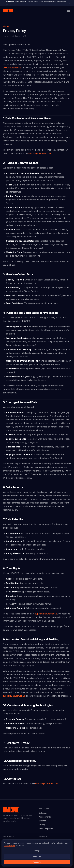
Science (43, 821)
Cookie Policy (9, 846)
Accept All (37, 862)
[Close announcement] (70, 3)
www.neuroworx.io (12, 68)
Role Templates (46, 829)
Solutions (43, 813)
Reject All (37, 856)
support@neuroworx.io (40, 153)
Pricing (42, 825)
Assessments (45, 817)
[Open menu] (68, 11)
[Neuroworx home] (8, 11)
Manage (37, 851)
